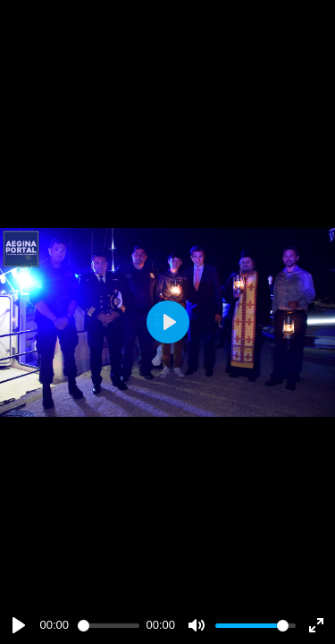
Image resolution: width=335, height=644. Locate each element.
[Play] (19, 625)
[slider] (109, 626)
